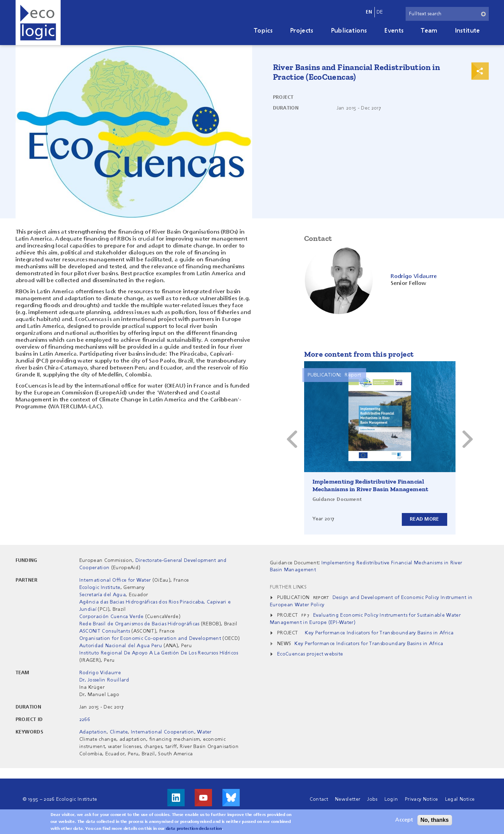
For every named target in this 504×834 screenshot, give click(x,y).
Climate (119, 732)
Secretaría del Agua (103, 595)
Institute (467, 31)
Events (394, 31)
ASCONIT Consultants (105, 631)
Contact (319, 799)
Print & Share (480, 71)
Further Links (288, 587)
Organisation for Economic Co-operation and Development (150, 638)
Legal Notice (460, 799)
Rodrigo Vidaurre (100, 673)
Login (391, 799)
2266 (85, 720)
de (380, 12)
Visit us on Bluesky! (231, 798)
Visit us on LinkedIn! (176, 798)
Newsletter (348, 799)
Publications (349, 31)
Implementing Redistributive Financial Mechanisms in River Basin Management (370, 485)
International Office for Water (115, 580)
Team (429, 31)
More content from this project (359, 354)
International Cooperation (163, 732)
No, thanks (435, 821)
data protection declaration (194, 829)
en (369, 12)
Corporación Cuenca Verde (112, 617)
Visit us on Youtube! (203, 798)
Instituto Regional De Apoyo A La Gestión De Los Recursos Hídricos (159, 653)
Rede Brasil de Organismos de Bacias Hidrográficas (139, 624)
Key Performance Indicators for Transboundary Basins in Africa (379, 633)
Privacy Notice (421, 799)
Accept (404, 821)
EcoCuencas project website (310, 654)
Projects (302, 31)
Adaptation (93, 732)
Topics (263, 31)
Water (204, 732)
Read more (425, 519)
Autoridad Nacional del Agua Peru (121, 646)
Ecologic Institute (100, 588)
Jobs (372, 799)
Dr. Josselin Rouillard (104, 680)
